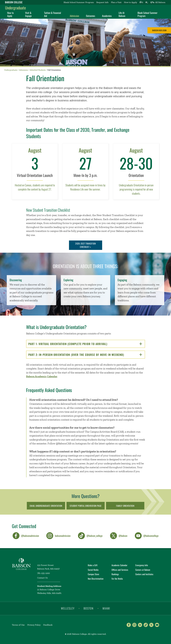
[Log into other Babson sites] (141, 2)
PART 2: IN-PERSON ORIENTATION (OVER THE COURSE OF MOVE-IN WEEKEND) (86, 355)
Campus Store (93, 574)
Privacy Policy (34, 625)
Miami (106, 608)
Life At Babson (122, 14)
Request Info (102, 2)
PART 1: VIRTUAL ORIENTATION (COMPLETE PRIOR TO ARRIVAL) (85, 344)
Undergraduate (15, 8)
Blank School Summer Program (79, 2)
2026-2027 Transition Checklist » (85, 245)
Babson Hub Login (159, 30)
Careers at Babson (143, 570)
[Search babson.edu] (147, 2)
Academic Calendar (119, 565)
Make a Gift (93, 565)
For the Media (117, 579)
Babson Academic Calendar (42, 376)
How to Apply (130, 2)
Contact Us (42, 578)
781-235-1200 (43, 573)
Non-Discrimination (96, 579)
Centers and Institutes (144, 574)
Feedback (48, 625)
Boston (89, 608)
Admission (74, 16)
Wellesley (68, 608)
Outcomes (91, 16)
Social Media (93, 570)
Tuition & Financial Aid (53, 14)
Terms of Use (18, 625)
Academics (107, 16)
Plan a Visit (116, 2)
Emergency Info (142, 565)
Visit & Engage (28, 14)
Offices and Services (120, 570)
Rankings (115, 574)
